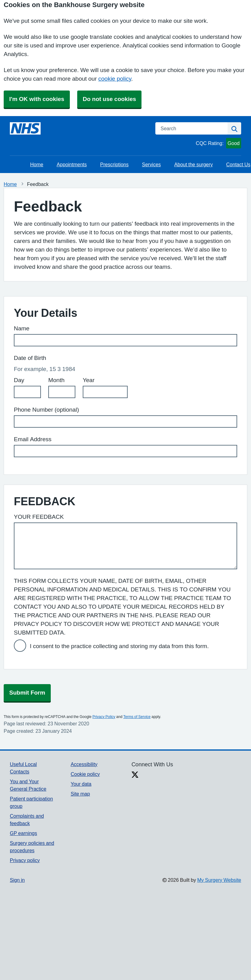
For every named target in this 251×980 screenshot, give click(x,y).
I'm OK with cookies (37, 99)
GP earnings (24, 833)
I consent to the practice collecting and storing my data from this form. (119, 646)
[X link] (135, 775)
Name (22, 328)
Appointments (72, 164)
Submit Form (27, 693)
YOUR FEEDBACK (39, 517)
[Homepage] (25, 128)
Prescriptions (114, 164)
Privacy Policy (104, 717)
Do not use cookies (109, 99)
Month (56, 380)
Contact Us (238, 164)
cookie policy (115, 79)
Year (89, 380)
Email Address (33, 439)
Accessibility (84, 764)
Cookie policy (85, 774)
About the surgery (193, 164)
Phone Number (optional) (46, 410)
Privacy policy (25, 860)
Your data (81, 784)
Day (19, 380)
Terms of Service (137, 717)
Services (151, 164)
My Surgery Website (219, 880)
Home (37, 164)
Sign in (17, 880)
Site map (80, 794)
